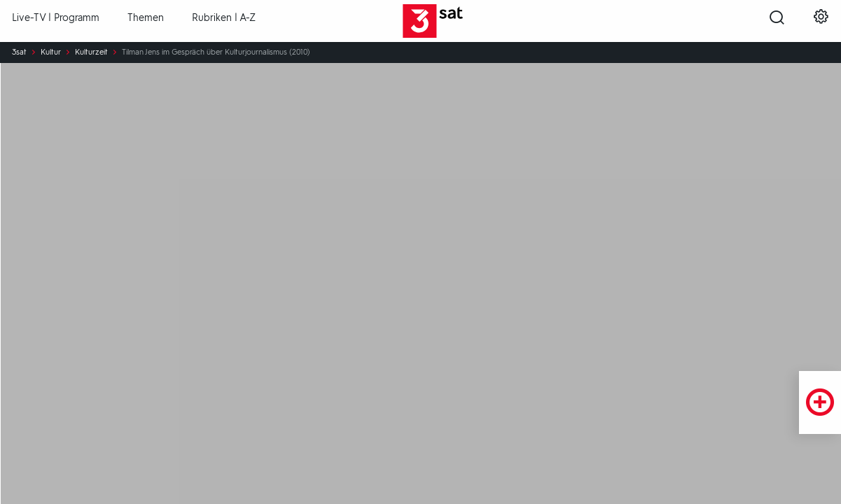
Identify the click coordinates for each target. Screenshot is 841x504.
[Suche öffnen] (777, 22)
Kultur (51, 52)
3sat (19, 52)
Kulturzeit (91, 52)
